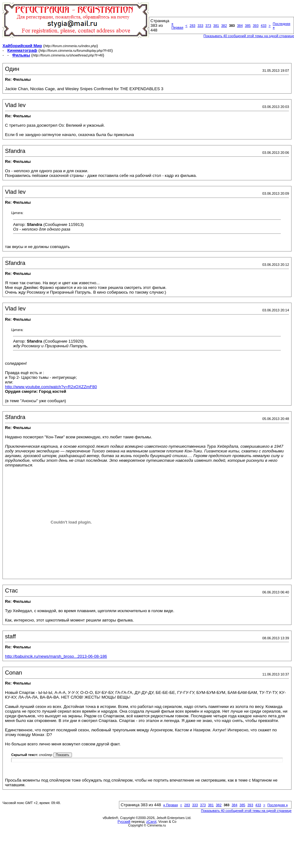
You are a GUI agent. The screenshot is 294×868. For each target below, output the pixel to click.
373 (208, 26)
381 (216, 26)
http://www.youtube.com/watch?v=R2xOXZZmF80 (51, 387)
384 (240, 26)
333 (200, 26)
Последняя (278, 805)
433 (263, 26)
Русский (124, 822)
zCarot (151, 822)
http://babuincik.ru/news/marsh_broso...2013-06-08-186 (56, 656)
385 (248, 26)
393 (256, 26)
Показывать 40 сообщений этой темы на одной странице (246, 811)
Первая (177, 26)
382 (224, 26)
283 (192, 26)
